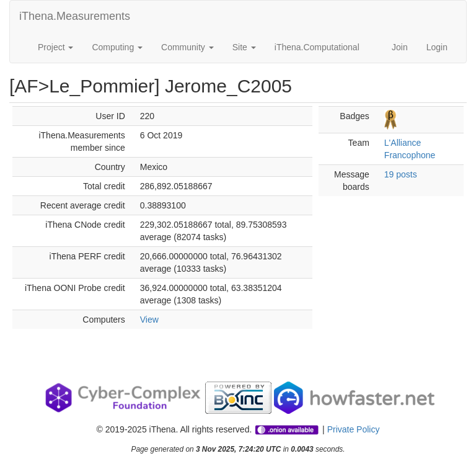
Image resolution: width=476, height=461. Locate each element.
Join (400, 47)
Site (244, 47)
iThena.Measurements (75, 16)
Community (187, 47)
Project (55, 47)
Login (437, 47)
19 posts (401, 174)
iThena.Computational (317, 47)
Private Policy (354, 429)
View (149, 320)
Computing (117, 47)
